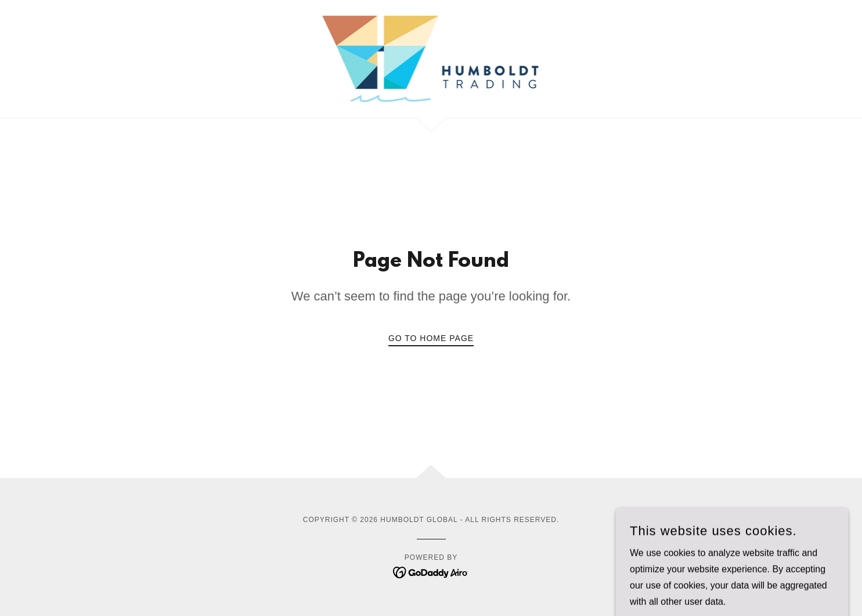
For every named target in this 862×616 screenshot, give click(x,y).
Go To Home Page (431, 338)
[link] (431, 58)
